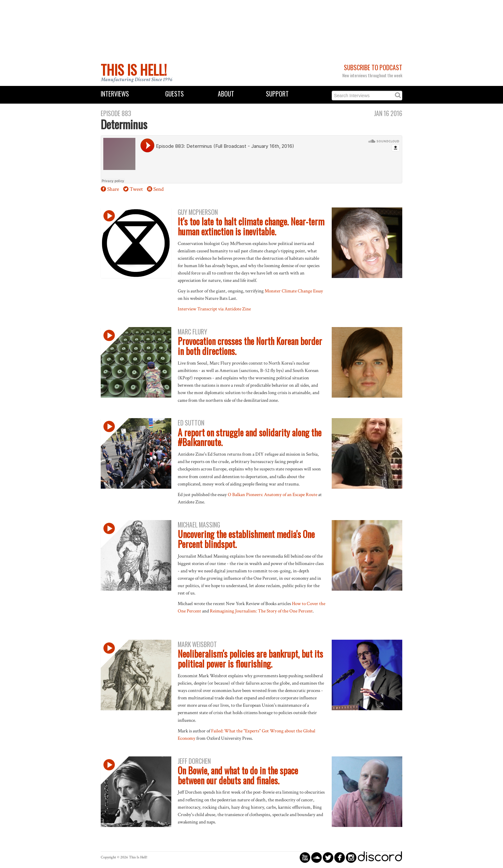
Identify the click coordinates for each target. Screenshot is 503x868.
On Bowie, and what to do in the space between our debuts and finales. (238, 775)
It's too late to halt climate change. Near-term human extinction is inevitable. (251, 226)
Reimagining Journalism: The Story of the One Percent (261, 611)
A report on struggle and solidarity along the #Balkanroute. (250, 437)
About (226, 94)
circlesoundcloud (316, 857)
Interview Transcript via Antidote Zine (214, 309)
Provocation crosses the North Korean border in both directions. (250, 346)
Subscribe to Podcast (373, 67)
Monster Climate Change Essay (294, 291)
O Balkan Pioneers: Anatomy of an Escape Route (273, 494)
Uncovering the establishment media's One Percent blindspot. (246, 539)
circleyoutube (305, 857)
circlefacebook (340, 857)
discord (380, 857)
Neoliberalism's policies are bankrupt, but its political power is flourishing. (250, 659)
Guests (175, 94)
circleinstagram (351, 857)
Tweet (136, 189)
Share (113, 189)
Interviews (115, 94)
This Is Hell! (134, 70)
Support (277, 94)
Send (158, 189)
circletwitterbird (328, 857)
